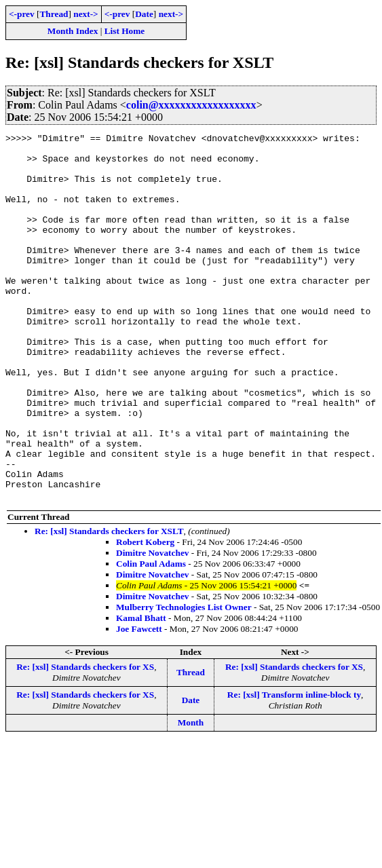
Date (144, 14)
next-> (85, 14)
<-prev (22, 14)
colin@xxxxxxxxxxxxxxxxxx (191, 105)
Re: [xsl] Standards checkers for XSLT (109, 604)
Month (191, 796)
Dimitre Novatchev (152, 626)
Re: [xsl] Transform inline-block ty (294, 768)
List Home (125, 31)
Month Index (73, 31)
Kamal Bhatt (141, 691)
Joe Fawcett (139, 702)
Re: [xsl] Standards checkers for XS (85, 740)
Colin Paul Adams (151, 637)
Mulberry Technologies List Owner (184, 680)
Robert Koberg (145, 615)
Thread (54, 14)
